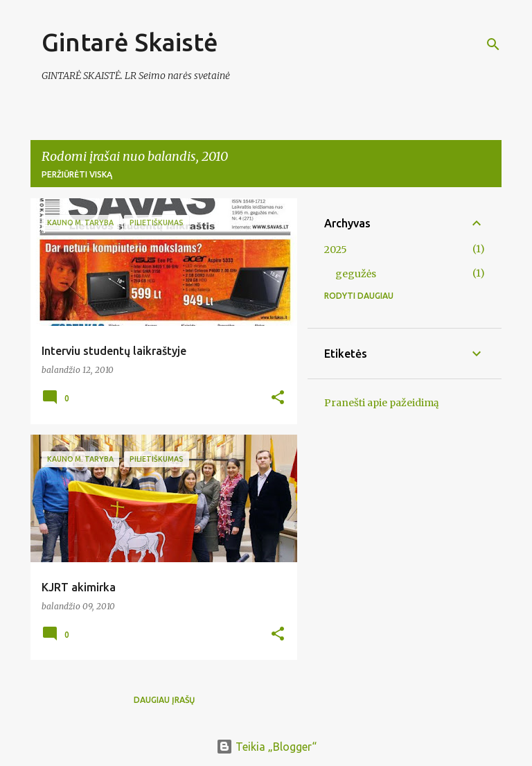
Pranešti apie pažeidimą (382, 403)
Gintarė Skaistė (130, 42)
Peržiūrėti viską (77, 174)
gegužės (356, 274)
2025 (336, 250)
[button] (278, 398)
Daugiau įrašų (164, 700)
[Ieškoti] (493, 44)
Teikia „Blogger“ (266, 747)
